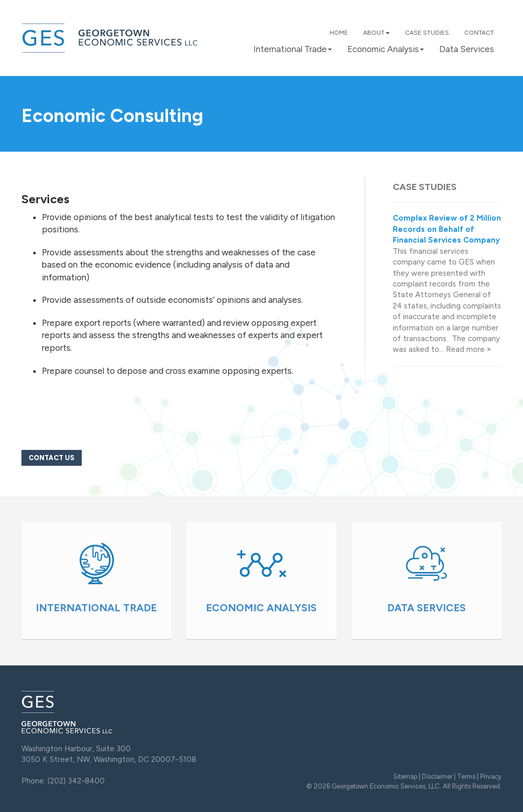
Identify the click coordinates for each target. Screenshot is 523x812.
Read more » (468, 349)
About (376, 33)
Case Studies (427, 33)
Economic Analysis (386, 49)
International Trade (293, 49)
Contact (479, 33)
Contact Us (52, 458)
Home (339, 33)
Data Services (467, 49)
